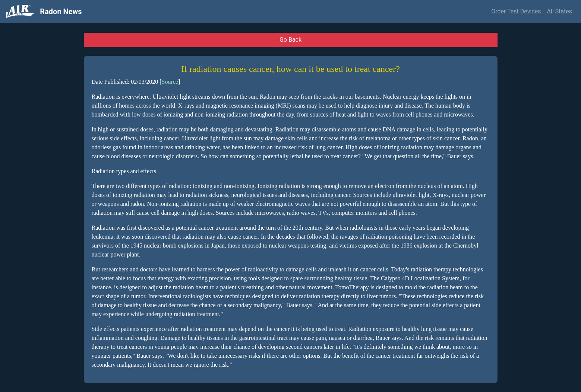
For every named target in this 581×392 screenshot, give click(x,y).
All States (559, 11)
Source (170, 82)
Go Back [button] (290, 40)
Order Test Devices (516, 11)
